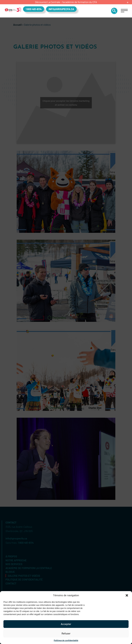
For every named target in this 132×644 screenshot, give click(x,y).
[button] (127, 595)
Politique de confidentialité (66, 640)
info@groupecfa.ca (61, 9)
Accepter (66, 624)
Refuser (66, 633)
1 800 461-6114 (34, 9)
